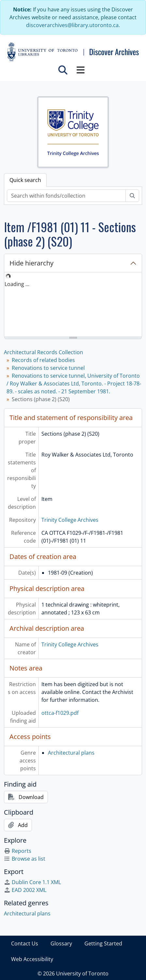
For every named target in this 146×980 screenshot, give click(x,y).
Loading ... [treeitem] (17, 284)
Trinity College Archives (70, 520)
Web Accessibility (32, 959)
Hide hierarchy (31, 263)
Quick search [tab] (25, 180)
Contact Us (25, 943)
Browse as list (25, 859)
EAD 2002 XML (25, 890)
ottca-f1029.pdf (60, 713)
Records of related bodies (43, 360)
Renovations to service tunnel (48, 368)
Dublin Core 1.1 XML (32, 882)
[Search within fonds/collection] (66, 196)
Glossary (61, 943)
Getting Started (103, 943)
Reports (18, 851)
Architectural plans (71, 753)
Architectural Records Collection (44, 352)
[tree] (73, 305)
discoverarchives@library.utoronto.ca (72, 25)
